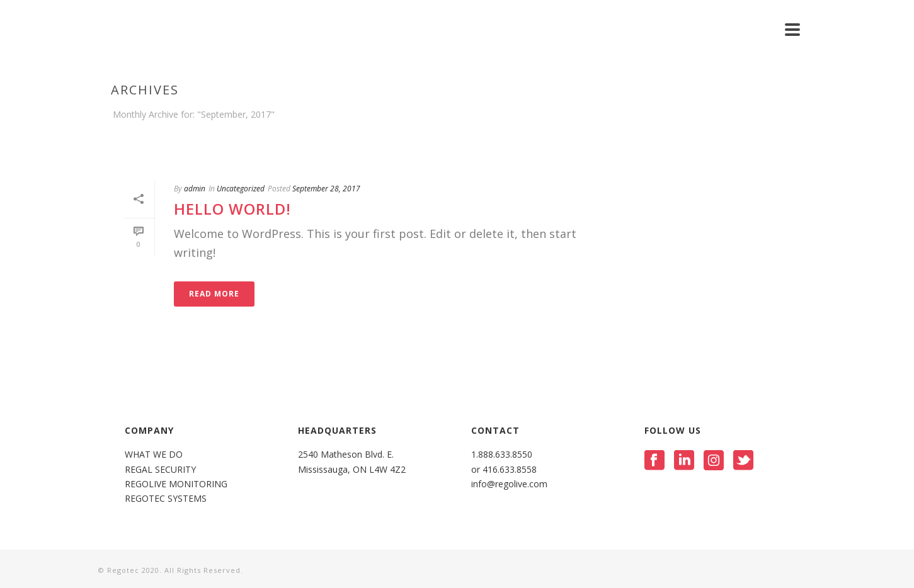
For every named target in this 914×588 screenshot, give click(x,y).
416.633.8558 (508, 469)
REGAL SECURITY (160, 469)
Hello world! (232, 209)
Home (779, 138)
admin (195, 189)
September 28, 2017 (326, 189)
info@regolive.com (509, 484)
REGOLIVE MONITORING (176, 484)
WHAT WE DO (154, 454)
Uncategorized (241, 189)
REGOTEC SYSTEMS (166, 498)
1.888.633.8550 (503, 454)
